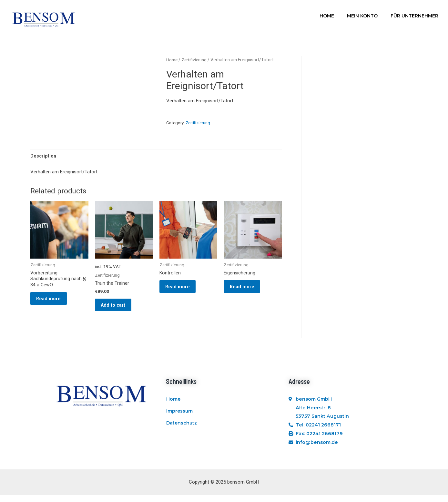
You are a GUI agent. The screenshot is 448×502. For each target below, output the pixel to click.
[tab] (44, 156)
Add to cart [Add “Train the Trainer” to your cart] (117, 308)
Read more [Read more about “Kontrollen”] (182, 290)
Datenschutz (182, 435)
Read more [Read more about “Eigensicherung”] (246, 290)
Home (327, 16)
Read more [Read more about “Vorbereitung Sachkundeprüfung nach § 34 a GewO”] (52, 302)
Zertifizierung (195, 60)
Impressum (180, 420)
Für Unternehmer (414, 16)
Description (44, 156)
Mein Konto (362, 16)
